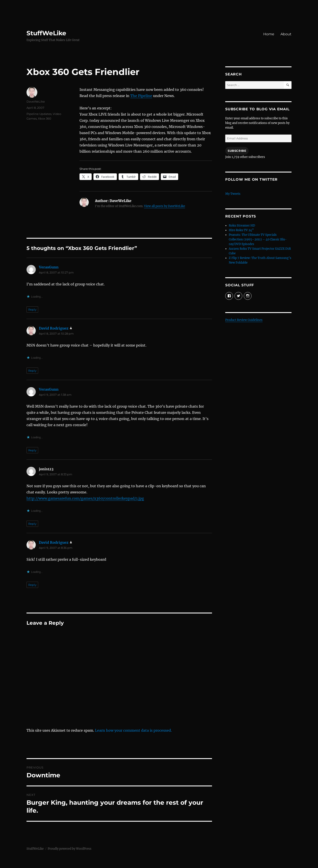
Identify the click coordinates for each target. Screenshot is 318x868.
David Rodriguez (54, 328)
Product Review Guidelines (244, 320)
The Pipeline (141, 96)
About (286, 34)
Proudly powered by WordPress (70, 849)
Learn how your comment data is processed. (133, 730)
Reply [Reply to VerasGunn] (32, 309)
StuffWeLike (46, 33)
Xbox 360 (45, 118)
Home (269, 34)
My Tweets (233, 194)
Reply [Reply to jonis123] (32, 524)
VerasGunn (49, 267)
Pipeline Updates (39, 114)
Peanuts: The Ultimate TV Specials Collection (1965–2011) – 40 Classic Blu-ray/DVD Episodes (258, 239)
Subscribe (237, 151)
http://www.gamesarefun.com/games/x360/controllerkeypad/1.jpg (85, 498)
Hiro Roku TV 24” (241, 230)
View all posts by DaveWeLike (165, 206)
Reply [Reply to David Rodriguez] (32, 371)
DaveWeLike (36, 101)
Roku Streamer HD (242, 226)
